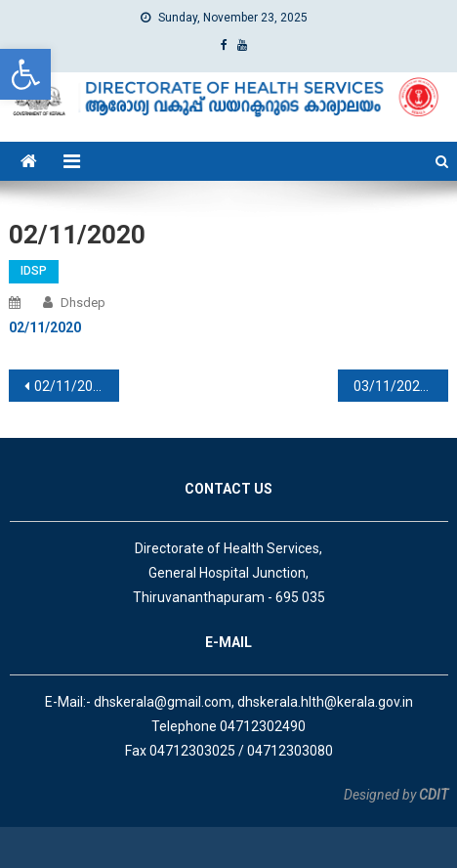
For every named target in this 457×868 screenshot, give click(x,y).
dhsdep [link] (83, 303)
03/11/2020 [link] (391, 386)
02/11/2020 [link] (71, 386)
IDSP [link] (34, 271)
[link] (25, 74)
